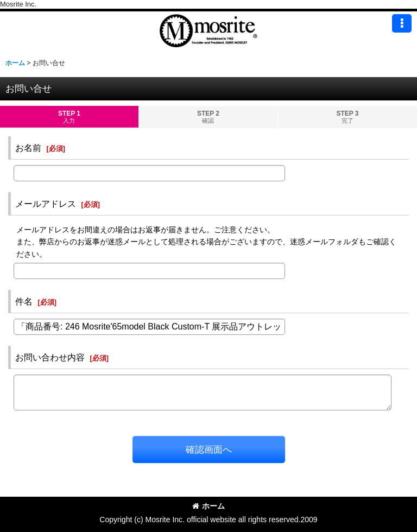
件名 (24, 301)
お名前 (28, 148)
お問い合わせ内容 (50, 357)
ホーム (208, 506)
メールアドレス (46, 204)
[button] (402, 23)
